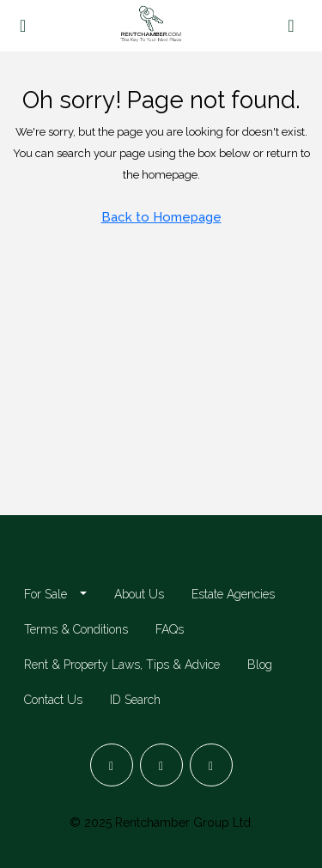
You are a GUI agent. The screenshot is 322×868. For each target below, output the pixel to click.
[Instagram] (161, 765)
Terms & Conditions (76, 629)
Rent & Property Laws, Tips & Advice (122, 665)
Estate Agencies (233, 594)
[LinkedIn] (211, 765)
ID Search (135, 700)
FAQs (170, 629)
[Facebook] (112, 765)
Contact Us (53, 700)
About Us (139, 594)
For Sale (46, 594)
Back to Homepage (161, 217)
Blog (260, 665)
